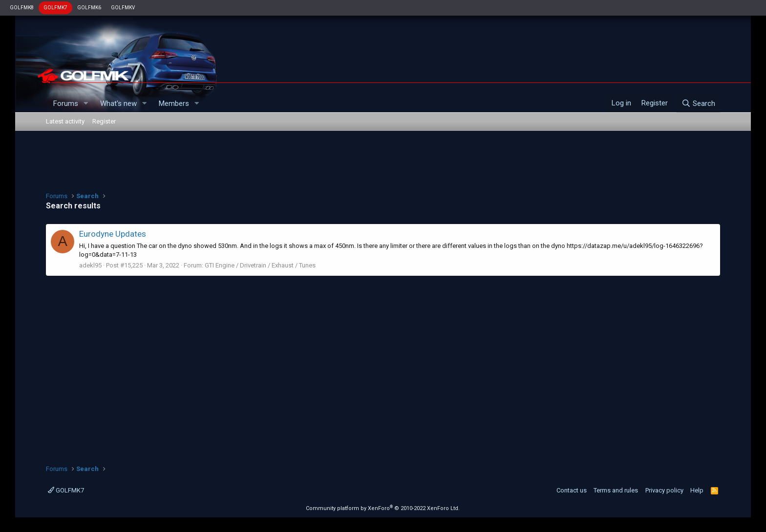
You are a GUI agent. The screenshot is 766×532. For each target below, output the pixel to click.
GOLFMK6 (89, 8)
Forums (66, 103)
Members (174, 103)
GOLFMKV (123, 8)
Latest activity (65, 121)
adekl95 (90, 265)
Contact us (572, 490)
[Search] (698, 103)
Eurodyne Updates (113, 234)
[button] (86, 104)
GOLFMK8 (22, 8)
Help (697, 490)
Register (104, 121)
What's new (118, 103)
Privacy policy (664, 490)
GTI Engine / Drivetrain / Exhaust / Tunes (260, 265)
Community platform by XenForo (383, 508)
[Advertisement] (383, 160)
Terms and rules (616, 490)
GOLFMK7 (55, 8)
